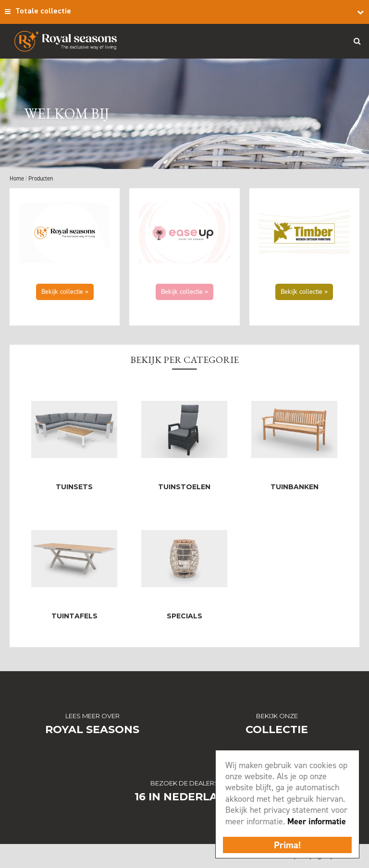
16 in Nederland (185, 797)
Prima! (287, 845)
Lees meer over (92, 716)
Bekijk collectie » (65, 292)
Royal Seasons (92, 729)
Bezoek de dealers (184, 783)
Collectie (277, 729)
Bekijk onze (277, 716)
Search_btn (357, 41)
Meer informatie (317, 821)
